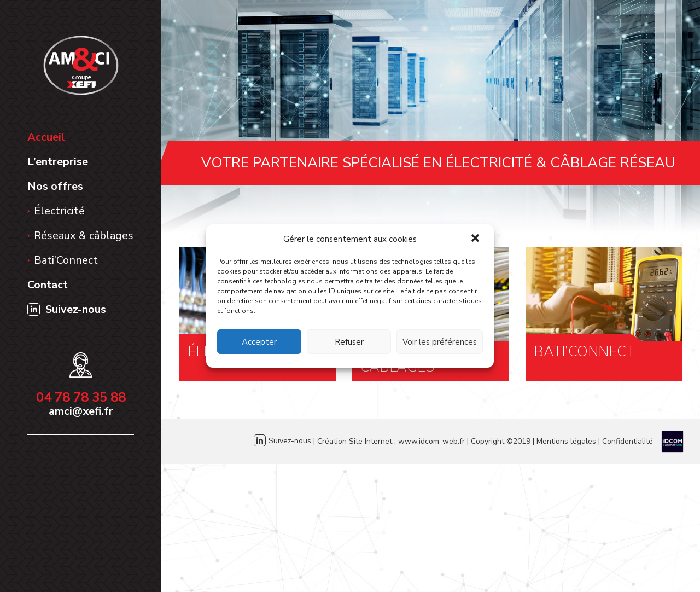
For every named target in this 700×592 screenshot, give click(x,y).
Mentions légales (566, 441)
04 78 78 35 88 (81, 397)
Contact (48, 285)
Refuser (349, 342)
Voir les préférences (440, 342)
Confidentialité (628, 441)
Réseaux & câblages (84, 236)
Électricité (59, 211)
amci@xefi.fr (81, 411)
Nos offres (55, 186)
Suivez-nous (67, 309)
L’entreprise (58, 162)
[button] (476, 239)
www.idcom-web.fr (431, 441)
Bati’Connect (66, 260)
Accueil (46, 137)
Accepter (259, 342)
